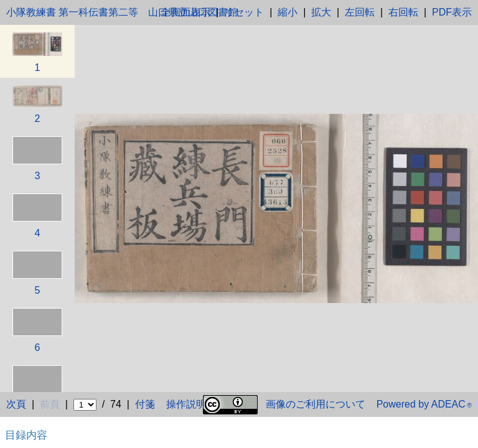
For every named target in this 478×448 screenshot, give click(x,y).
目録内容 (26, 435)
